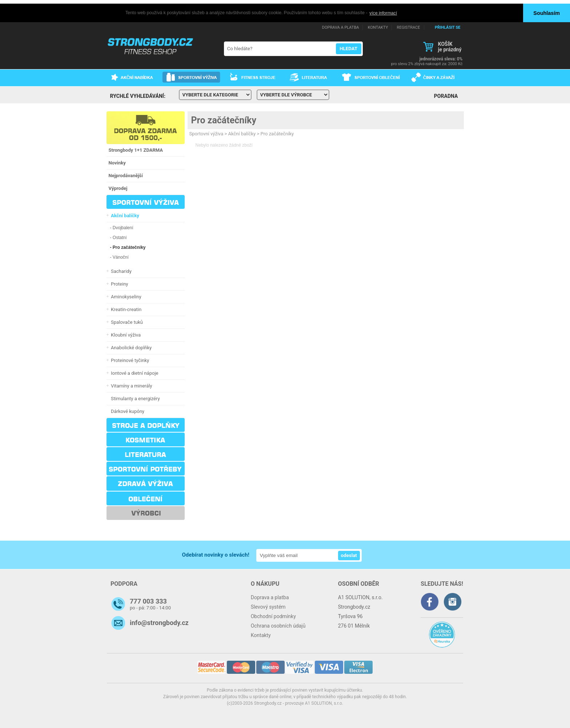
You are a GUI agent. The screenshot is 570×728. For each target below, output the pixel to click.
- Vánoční (119, 257)
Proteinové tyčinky (129, 360)
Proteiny (119, 284)
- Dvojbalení (122, 227)
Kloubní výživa (125, 335)
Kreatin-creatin (125, 309)
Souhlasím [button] (547, 13)
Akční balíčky (242, 133)
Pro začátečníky (224, 120)
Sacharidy (120, 271)
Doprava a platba (270, 597)
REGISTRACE (409, 27)
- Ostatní (119, 237)
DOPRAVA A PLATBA (341, 27)
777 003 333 (148, 601)
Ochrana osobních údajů (278, 625)
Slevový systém (268, 606)
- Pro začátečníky (128, 247)
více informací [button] (383, 13)
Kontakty (261, 635)
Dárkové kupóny (127, 411)
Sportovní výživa (206, 133)
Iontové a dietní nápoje (134, 373)
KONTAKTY (378, 27)
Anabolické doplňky (130, 347)
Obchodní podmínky (273, 616)
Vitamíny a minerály (131, 385)
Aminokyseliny (125, 296)
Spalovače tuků (126, 322)
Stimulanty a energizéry (134, 398)
